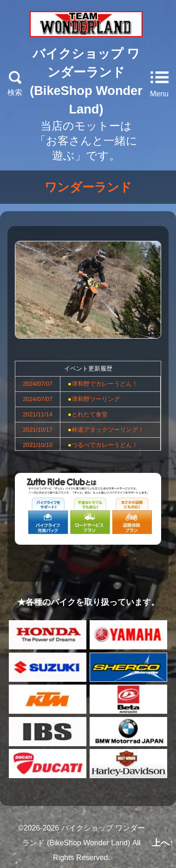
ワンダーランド (88, 187)
